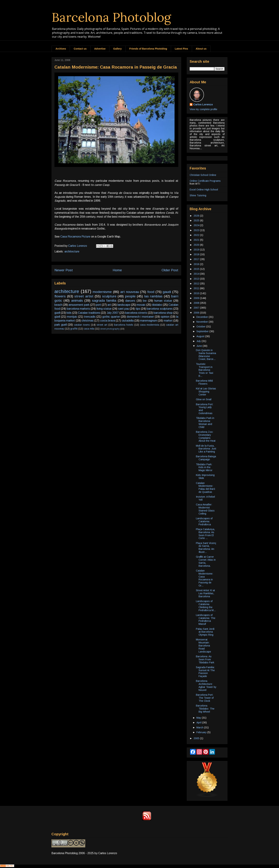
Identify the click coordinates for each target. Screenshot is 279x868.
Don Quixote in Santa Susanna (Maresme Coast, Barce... (206, 355)
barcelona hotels (124, 325)
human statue (163, 301)
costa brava (108, 321)
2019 (197, 250)
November (203, 322)
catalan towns (82, 325)
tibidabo (157, 305)
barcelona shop (163, 313)
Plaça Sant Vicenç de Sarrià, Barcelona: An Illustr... (206, 548)
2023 (197, 230)
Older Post (170, 270)
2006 (197, 313)
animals (77, 300)
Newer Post (64, 270)
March (200, 727)
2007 (197, 308)
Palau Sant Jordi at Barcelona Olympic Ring (205, 632)
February (202, 732)
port (98, 305)
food (151, 292)
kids (69, 313)
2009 (197, 298)
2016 (197, 264)
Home (117, 270)
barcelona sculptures (160, 309)
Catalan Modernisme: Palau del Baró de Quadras (206, 487)
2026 (197, 216)
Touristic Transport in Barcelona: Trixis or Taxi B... (205, 370)
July (199, 341)
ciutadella (128, 321)
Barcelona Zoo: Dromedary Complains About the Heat (206, 436)
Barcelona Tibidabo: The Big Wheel (205, 709)
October (201, 327)
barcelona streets (136, 313)
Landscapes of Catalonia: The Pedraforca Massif (206, 619)
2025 (197, 220)
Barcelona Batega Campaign (206, 458)
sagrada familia (104, 300)
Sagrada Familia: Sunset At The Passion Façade (205, 672)
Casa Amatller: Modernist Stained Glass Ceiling (205, 509)
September (203, 331)
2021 (197, 240)
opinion (165, 317)
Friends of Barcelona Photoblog (148, 49)
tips (138, 309)
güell (57, 317)
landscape (124, 305)
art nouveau (130, 292)
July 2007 (113, 313)
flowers (60, 296)
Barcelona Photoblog (111, 17)
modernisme (102, 292)
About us (201, 49)
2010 (197, 293)
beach (58, 305)
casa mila (89, 329)
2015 (197, 269)
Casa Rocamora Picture (75, 237)
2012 (197, 284)
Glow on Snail (204, 399)
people (130, 296)
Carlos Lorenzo (203, 104)
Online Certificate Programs (205, 181)
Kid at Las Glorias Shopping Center (206, 392)
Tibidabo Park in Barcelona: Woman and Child (205, 422)
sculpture (109, 296)
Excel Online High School (204, 190)
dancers (130, 301)
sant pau (124, 309)
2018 (197, 254)
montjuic (72, 317)
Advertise (100, 49)
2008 (197, 303)
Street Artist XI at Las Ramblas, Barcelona (205, 593)
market (168, 321)
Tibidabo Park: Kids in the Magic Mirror (204, 467)
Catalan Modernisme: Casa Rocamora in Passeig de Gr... (205, 578)
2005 (197, 738)
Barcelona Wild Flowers (204, 382)
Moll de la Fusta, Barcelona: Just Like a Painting (206, 449)
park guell (61, 325)
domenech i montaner (140, 317)
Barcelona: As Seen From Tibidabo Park (205, 659)
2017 (197, 259)
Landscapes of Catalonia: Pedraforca (204, 521)
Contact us (80, 49)
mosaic (141, 305)
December (203, 317)
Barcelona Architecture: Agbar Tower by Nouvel (206, 685)
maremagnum (149, 321)
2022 (197, 235)
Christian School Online (203, 175)
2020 (197, 245)
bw (145, 301)
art (109, 305)
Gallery (117, 49)
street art (102, 325)
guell (57, 313)
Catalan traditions (89, 313)
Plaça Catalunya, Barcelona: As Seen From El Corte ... (205, 534)
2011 (197, 288)
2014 (197, 274)
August (201, 336)
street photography (110, 329)
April (199, 723)
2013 (197, 279)
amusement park (79, 305)
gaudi (167, 292)
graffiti (74, 329)
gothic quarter (111, 317)
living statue (104, 309)
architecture (72, 251)
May (199, 718)
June (200, 346)
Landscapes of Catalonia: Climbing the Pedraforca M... (206, 606)
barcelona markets (78, 309)
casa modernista (150, 325)
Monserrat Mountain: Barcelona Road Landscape (203, 645)
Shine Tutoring (198, 195)
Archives (61, 49)
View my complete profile (203, 109)
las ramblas (153, 296)
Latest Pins (181, 49)
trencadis (90, 317)
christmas (88, 321)
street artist (84, 296)
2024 (197, 225)
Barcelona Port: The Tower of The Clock (205, 698)
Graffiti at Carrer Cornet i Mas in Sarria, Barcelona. (206, 561)
